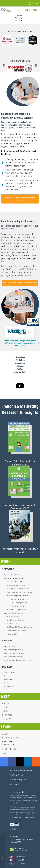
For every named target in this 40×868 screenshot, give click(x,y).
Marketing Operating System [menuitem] (14, 578)
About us (7, 704)
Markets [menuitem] (7, 667)
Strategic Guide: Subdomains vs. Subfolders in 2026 (20, 463)
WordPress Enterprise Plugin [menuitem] (17, 610)
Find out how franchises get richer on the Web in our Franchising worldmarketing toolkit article (20, 343)
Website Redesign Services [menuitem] (14, 650)
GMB (4, 762)
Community (9, 745)
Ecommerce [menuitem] (8, 686)
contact (7, 715)
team (5, 707)
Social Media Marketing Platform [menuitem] (18, 589)
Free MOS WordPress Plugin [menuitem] (17, 606)
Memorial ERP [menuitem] (12, 634)
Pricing (6, 719)
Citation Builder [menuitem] (10, 646)
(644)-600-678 (17, 860)
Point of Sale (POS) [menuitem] (13, 617)
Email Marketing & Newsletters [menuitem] (17, 599)
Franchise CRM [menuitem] (12, 624)
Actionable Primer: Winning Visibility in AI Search (20, 550)
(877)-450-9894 (17, 857)
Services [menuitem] (7, 641)
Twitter (20, 762)
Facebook (12, 762)
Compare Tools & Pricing (19, 18)
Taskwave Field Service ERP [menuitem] (16, 631)
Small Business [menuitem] (10, 673)
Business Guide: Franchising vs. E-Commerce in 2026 (20, 507)
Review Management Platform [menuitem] (17, 596)
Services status (12, 738)
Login (37, 3)
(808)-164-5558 (17, 864)
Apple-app (26, 850)
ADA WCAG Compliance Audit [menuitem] (15, 653)
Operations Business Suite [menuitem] (13, 613)
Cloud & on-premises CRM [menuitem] (16, 620)
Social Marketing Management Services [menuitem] (18, 660)
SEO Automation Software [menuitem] (16, 585)
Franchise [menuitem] (8, 676)
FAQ (4, 753)
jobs (5, 711)
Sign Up (30, 3)
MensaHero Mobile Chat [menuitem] (15, 582)
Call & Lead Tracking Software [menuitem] (17, 603)
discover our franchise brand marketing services (20, 199)
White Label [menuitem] (8, 679)
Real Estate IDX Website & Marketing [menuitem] (19, 627)
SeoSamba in (15, 792)
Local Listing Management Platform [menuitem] (19, 592)
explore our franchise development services (20, 283)
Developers (9, 749)
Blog (5, 734)
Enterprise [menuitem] (8, 683)
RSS (36, 762)
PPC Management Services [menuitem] (14, 657)
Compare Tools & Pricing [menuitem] (13, 575)
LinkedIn (28, 762)
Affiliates (8, 742)
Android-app (25, 850)
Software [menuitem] (8, 569)
